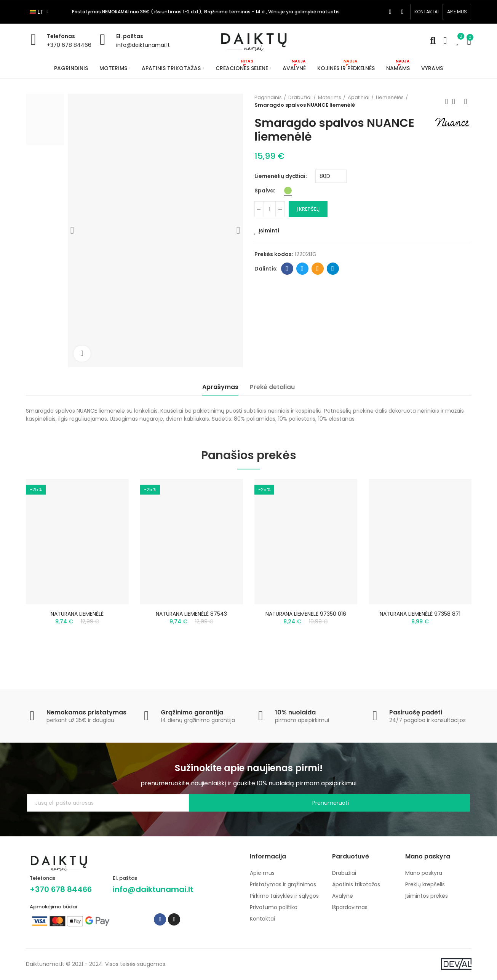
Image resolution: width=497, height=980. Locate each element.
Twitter (302, 269)
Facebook (287, 269)
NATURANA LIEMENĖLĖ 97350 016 (306, 614)
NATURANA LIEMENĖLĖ (77, 614)
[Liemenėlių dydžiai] (331, 176)
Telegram (333, 269)
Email (317, 269)
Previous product (447, 101)
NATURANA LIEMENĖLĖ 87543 (191, 614)
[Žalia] (288, 191)
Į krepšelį (308, 209)
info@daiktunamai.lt (143, 45)
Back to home (456, 101)
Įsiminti (269, 231)
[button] (427, 12)
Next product (466, 101)
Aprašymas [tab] (220, 387)
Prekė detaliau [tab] (272, 387)
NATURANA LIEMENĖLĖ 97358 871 (420, 614)
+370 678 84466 (69, 45)
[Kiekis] (270, 209)
